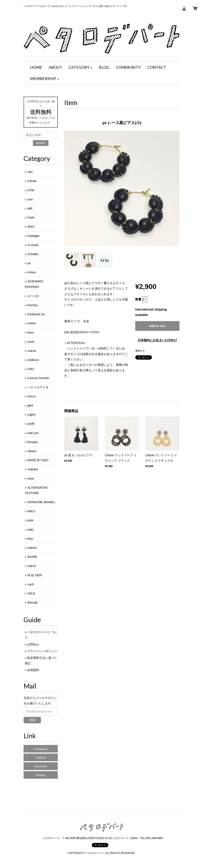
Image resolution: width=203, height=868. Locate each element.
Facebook (41, 766)
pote (30, 520)
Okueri (32, 451)
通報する (140, 351)
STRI (31, 190)
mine (31, 479)
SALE (31, 593)
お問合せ (33, 644)
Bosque (33, 442)
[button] (81, 67)
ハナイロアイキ (38, 387)
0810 (31, 227)
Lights (31, 415)
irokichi (32, 548)
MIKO (31, 511)
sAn (30, 172)
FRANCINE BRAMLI (41, 502)
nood (31, 342)
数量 (138, 299)
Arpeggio (34, 236)
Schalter (33, 254)
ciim (30, 199)
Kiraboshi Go (36, 314)
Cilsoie (32, 181)
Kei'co (32, 396)
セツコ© (33, 296)
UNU (31, 369)
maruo (32, 351)
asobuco (33, 360)
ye (29, 263)
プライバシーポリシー (42, 651)
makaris (33, 469)
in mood (33, 245)
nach (31, 584)
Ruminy (33, 305)
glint (30, 405)
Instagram (41, 749)
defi (30, 208)
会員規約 (33, 670)
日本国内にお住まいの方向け (157, 340)
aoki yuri (33, 433)
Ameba (41, 775)
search (41, 143)
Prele (31, 218)
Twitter (41, 757)
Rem (31, 333)
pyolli (31, 424)
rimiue (32, 272)
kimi (30, 539)
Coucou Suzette (38, 378)
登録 (32, 720)
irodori (32, 323)
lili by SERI (35, 575)
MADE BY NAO (38, 460)
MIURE (32, 557)
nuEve (32, 566)
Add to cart (157, 326)
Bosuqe (33, 602)
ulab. (31, 530)
